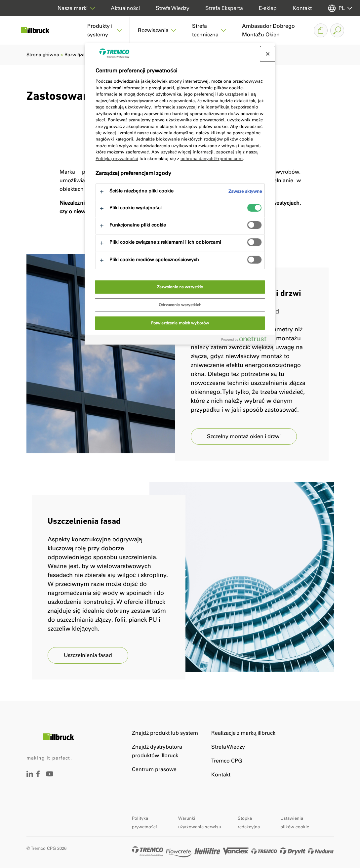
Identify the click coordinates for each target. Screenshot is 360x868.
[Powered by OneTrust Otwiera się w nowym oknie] (247, 340)
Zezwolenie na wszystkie (180, 287)
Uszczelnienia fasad (88, 655)
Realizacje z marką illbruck (243, 733)
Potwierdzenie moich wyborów (180, 323)
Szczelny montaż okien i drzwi (244, 436)
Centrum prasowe (154, 769)
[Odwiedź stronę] (30, 775)
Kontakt (302, 8)
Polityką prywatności (117, 159)
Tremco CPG (227, 761)
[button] (105, 30)
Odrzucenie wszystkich (180, 305)
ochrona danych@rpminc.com (212, 159)
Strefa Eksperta (224, 8)
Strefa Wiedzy (173, 8)
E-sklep (268, 8)
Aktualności (125, 8)
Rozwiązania (78, 55)
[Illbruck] (40, 30)
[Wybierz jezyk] (340, 8)
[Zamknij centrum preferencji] (268, 54)
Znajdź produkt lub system (165, 733)
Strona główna (43, 55)
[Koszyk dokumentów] (321, 30)
